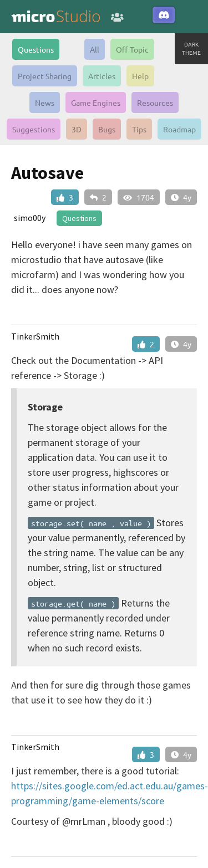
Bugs (107, 129)
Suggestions (34, 129)
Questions (36, 49)
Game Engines (96, 102)
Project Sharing (45, 76)
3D (77, 129)
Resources (155, 102)
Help (140, 76)
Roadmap (179, 129)
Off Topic (132, 49)
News (45, 102)
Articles (102, 76)
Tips (139, 129)
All (95, 49)
